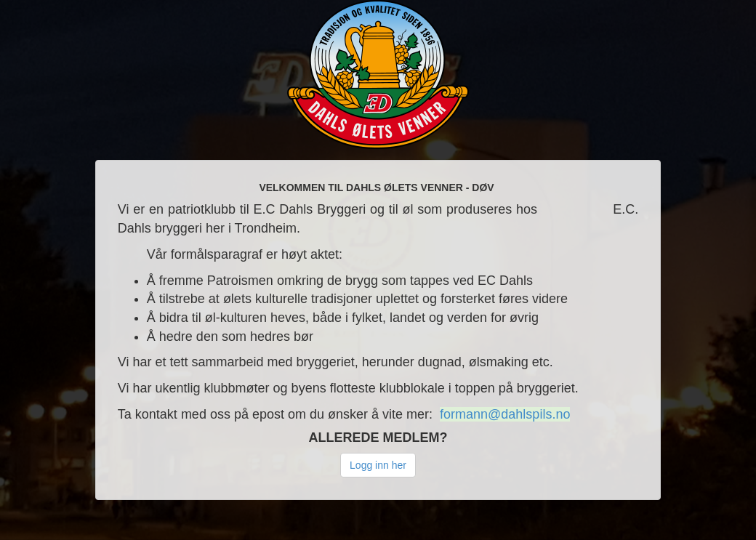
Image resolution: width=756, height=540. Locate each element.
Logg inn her (378, 465)
